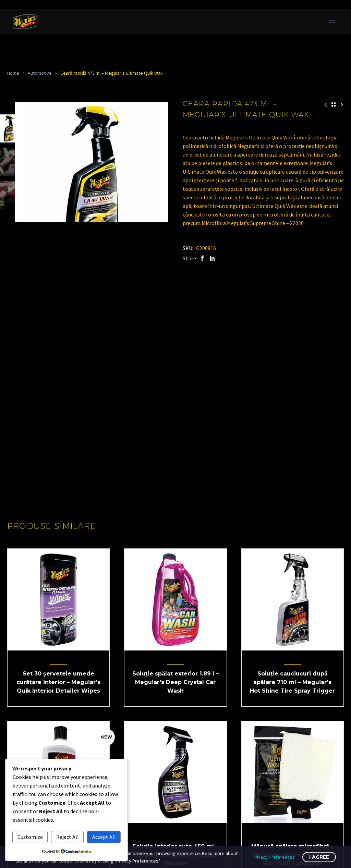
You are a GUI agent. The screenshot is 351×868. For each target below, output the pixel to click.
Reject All (68, 837)
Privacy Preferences (274, 857)
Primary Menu (332, 22)
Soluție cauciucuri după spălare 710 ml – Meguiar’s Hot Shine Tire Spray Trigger (292, 682)
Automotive (40, 73)
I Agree (319, 857)
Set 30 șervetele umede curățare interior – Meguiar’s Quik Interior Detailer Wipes (58, 682)
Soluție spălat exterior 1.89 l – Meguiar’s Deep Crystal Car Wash (175, 682)
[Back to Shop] (334, 104)
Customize (30, 837)
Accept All (104, 837)
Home (13, 73)
